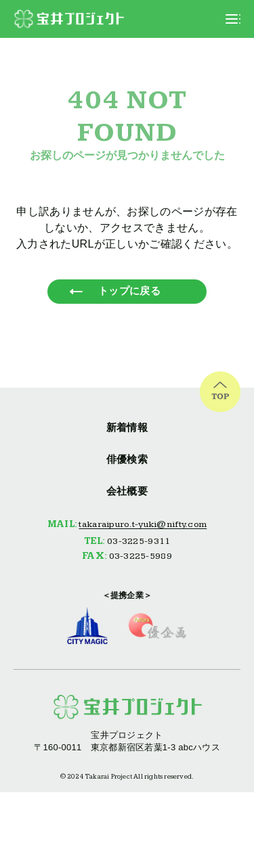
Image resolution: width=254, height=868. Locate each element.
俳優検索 (127, 459)
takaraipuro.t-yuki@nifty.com (143, 524)
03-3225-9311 (139, 541)
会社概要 (127, 491)
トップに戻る (129, 291)
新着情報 (127, 427)
